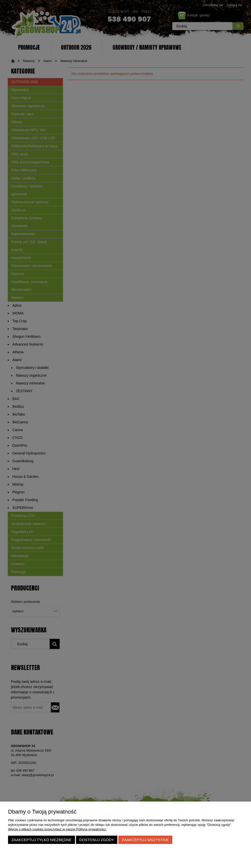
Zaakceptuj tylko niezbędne (42, 840)
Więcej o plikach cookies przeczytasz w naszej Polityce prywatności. (57, 829)
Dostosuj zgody (97, 840)
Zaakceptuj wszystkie (145, 840)
